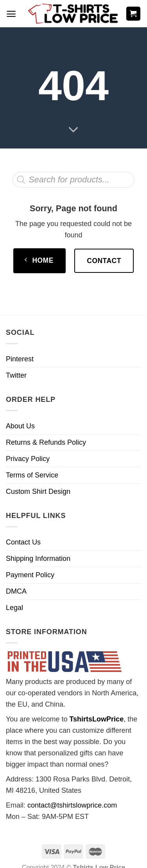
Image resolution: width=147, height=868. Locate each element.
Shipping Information (38, 559)
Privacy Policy (28, 459)
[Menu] (11, 14)
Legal (14, 608)
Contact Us (23, 542)
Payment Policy (30, 575)
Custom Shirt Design (38, 491)
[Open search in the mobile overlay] (73, 180)
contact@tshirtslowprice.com (72, 805)
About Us (20, 426)
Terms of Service (32, 475)
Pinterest (20, 359)
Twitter (16, 375)
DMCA (16, 591)
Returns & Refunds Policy (46, 442)
